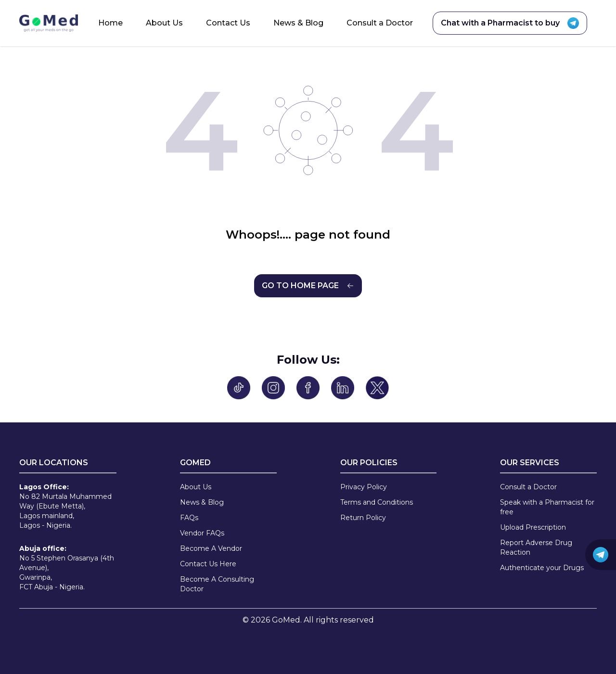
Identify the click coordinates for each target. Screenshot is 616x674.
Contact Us (228, 23)
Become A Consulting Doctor (217, 584)
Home (110, 23)
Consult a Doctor (380, 23)
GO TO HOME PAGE (308, 286)
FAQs (189, 518)
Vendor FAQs (202, 533)
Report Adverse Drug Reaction (536, 547)
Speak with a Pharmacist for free (547, 507)
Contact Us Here (208, 564)
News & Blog (298, 23)
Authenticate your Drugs (542, 568)
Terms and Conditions (377, 502)
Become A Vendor (211, 548)
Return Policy (363, 518)
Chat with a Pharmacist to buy (510, 23)
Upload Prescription (533, 527)
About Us (164, 23)
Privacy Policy (364, 487)
